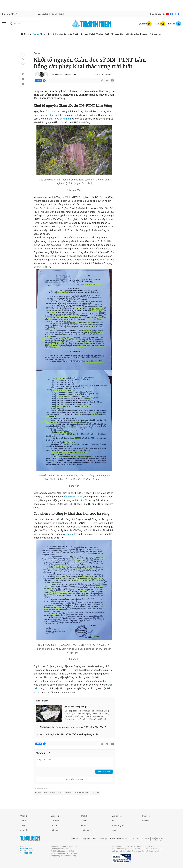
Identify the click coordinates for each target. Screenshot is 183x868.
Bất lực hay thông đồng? (75, 707)
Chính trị (28, 34)
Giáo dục (84, 34)
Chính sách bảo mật (119, 839)
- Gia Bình (54, 74)
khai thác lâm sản (82, 793)
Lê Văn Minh (95, 793)
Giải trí (107, 34)
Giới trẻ (76, 34)
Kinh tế (51, 34)
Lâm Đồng (69, 793)
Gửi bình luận (104, 771)
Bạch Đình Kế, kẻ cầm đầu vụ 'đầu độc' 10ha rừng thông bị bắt (69, 734)
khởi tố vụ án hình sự (60, 119)
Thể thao (115, 34)
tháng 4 (66, 523)
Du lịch (92, 34)
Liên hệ (62, 14)
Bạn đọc (146, 816)
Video (136, 34)
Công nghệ (125, 34)
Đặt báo (74, 839)
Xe (132, 34)
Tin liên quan (42, 701)
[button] (23, 55)
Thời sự (36, 34)
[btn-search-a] (12, 24)
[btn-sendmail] (112, 80)
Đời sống (59, 34)
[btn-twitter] (107, 80)
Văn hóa (100, 34)
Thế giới (44, 34)
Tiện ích (54, 14)
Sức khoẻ (55, 821)
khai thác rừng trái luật (53, 793)
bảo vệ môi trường (73, 497)
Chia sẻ (38, 80)
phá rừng (38, 793)
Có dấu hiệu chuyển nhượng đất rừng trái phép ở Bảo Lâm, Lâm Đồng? (73, 727)
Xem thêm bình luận (74, 779)
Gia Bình (63, 74)
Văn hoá (85, 821)
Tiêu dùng (144, 34)
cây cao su (67, 534)
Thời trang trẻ (156, 34)
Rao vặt (146, 821)
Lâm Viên (72, 74)
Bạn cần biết (43, 14)
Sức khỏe (68, 34)
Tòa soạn (103, 839)
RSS (95, 839)
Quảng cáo (85, 839)
